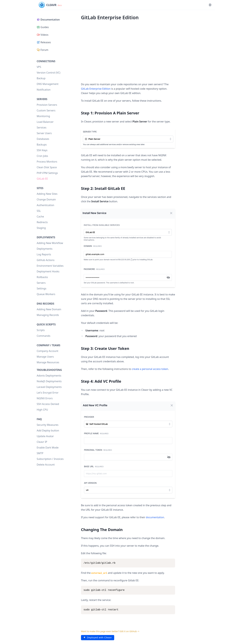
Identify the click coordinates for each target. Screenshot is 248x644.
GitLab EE (42, 179)
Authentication (45, 205)
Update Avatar (45, 436)
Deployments (45, 249)
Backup (41, 78)
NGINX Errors (45, 398)
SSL (39, 211)
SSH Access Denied (48, 404)
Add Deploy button (48, 430)
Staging (41, 228)
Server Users (44, 133)
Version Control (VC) (48, 73)
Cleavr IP (42, 442)
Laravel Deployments (49, 387)
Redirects (42, 222)
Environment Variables (50, 266)
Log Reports (44, 254)
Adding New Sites (47, 194)
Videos (43, 35)
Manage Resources (48, 362)
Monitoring (43, 116)
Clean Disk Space (47, 167)
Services (42, 128)
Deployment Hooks (48, 271)
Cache (40, 217)
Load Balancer (45, 122)
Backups (42, 145)
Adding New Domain (49, 309)
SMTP (40, 453)
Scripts (41, 330)
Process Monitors (47, 162)
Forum (42, 50)
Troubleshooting (49, 370)
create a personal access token (150, 369)
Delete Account (46, 465)
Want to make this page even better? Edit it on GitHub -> (110, 631)
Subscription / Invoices (50, 459)
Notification (44, 90)
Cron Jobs (42, 156)
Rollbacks (42, 277)
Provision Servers (47, 105)
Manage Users (45, 357)
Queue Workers (46, 294)
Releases (44, 42)
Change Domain (46, 199)
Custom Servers (46, 110)
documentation (155, 517)
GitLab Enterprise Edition (96, 89)
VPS (39, 67)
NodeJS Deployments (49, 381)
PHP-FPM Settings (47, 173)
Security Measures (48, 425)
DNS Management (48, 84)
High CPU (42, 410)
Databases (43, 139)
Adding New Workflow (50, 243)
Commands (43, 336)
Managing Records (48, 315)
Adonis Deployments (49, 376)
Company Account (48, 351)
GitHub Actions (46, 260)
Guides (43, 27)
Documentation (48, 20)
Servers (41, 283)
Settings (42, 288)
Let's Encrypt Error (48, 393)
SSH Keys (42, 150)
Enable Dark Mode (48, 448)
